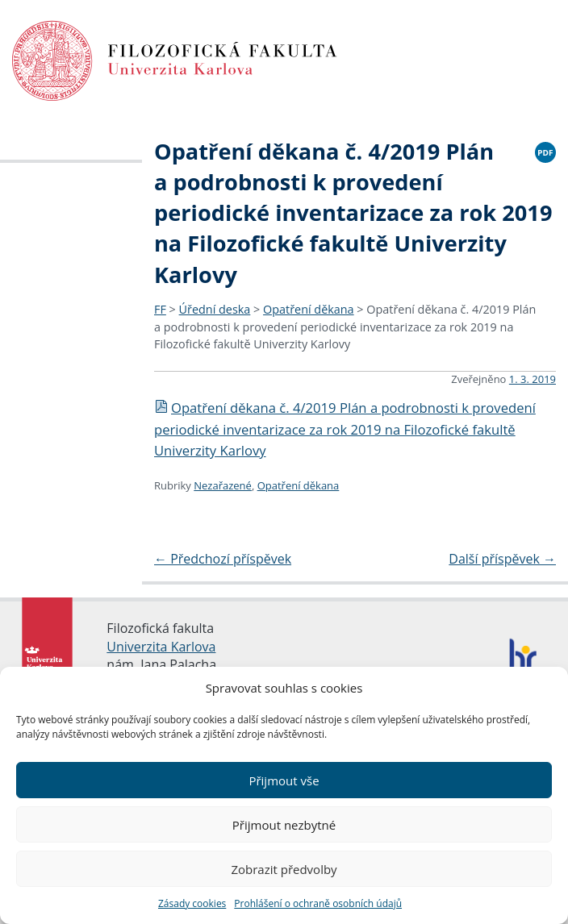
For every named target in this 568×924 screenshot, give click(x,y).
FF (160, 309)
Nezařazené (223, 485)
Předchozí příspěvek (223, 559)
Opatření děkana (309, 309)
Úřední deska (215, 309)
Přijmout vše (284, 780)
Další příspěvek (502, 559)
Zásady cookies (192, 903)
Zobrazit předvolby (284, 869)
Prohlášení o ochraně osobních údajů (318, 903)
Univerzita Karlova (161, 647)
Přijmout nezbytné (284, 825)
